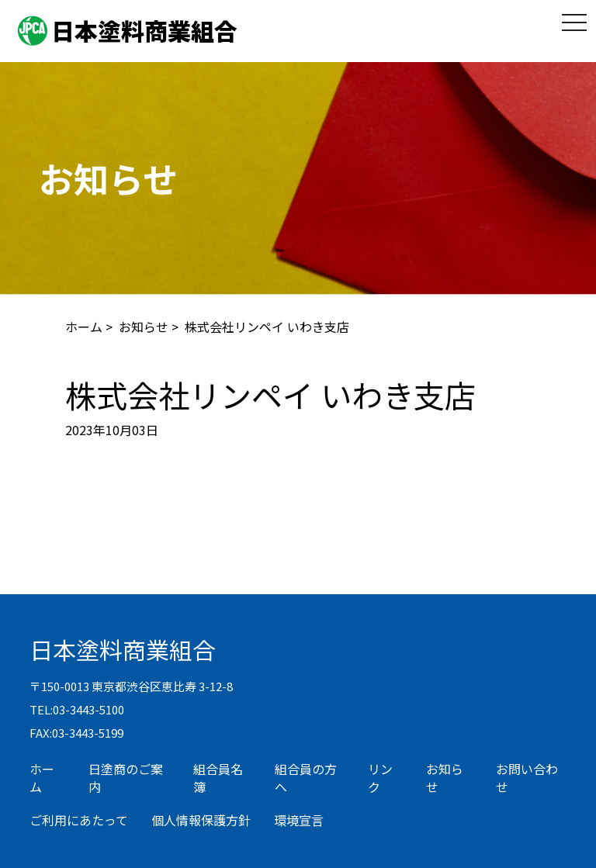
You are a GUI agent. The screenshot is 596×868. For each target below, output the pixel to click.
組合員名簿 (218, 778)
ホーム (84, 327)
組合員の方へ (306, 778)
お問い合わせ (527, 778)
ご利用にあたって (79, 820)
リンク (380, 778)
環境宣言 (299, 820)
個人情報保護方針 (201, 820)
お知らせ (144, 327)
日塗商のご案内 (126, 778)
